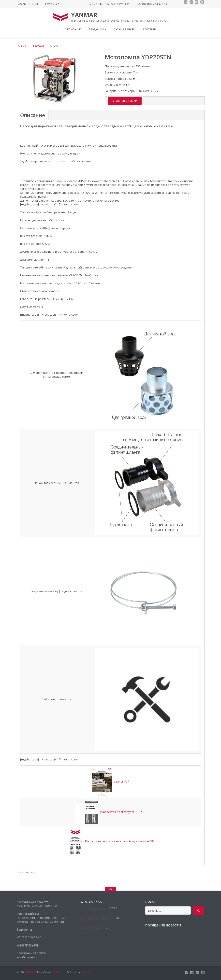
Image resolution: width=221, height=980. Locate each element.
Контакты (150, 29)
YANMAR (30, 972)
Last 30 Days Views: (96, 918)
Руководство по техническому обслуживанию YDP (111, 841)
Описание (33, 115)
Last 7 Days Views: (95, 909)
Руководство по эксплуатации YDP (111, 812)
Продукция (96, 29)
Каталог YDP (111, 781)
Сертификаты (53, 4)
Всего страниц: (93, 928)
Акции (36, 4)
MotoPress (59, 972)
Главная (21, 46)
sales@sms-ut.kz (27, 957)
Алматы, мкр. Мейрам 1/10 (152, 4)
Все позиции (26, 872)
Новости (22, 4)
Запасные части (125, 29)
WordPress (88, 972)
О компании (73, 29)
